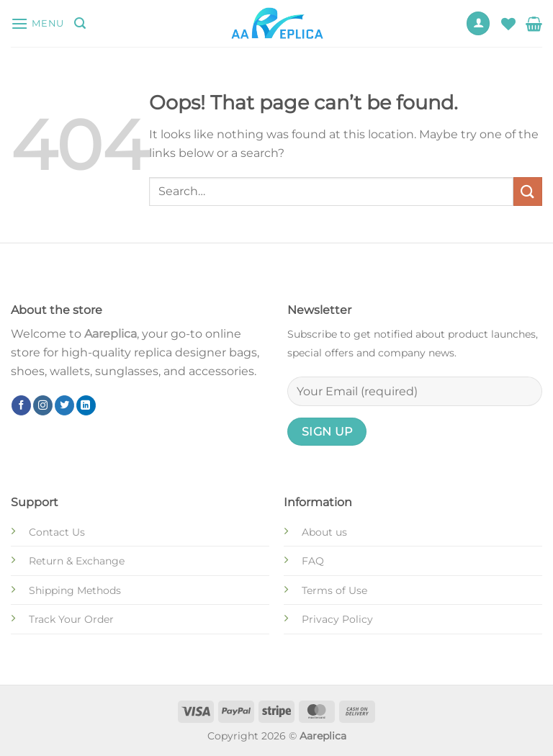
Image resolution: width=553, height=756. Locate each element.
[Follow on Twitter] (64, 405)
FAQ (313, 561)
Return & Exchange (77, 561)
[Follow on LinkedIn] (86, 405)
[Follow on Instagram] (43, 405)
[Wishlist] (508, 24)
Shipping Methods (75, 590)
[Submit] (528, 191)
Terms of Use (334, 590)
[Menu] (37, 23)
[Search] (80, 23)
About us (324, 532)
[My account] (478, 23)
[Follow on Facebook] (21, 405)
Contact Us (57, 532)
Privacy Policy (337, 619)
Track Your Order (71, 619)
